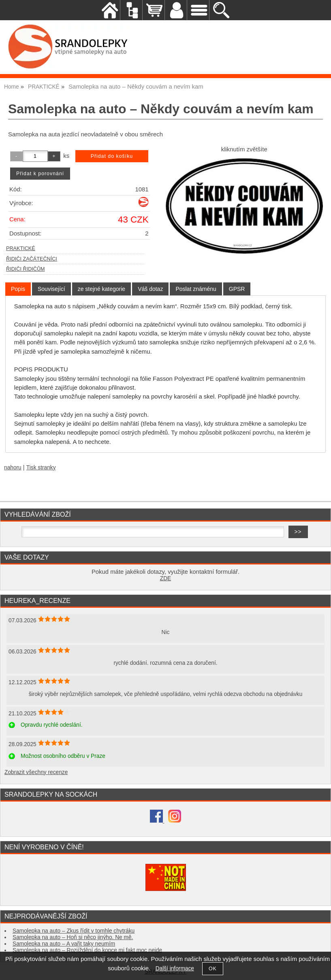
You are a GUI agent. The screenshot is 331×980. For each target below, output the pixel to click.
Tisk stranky (41, 468)
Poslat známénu (196, 289)
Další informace (175, 968)
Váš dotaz (150, 289)
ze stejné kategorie (102, 289)
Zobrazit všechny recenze (36, 772)
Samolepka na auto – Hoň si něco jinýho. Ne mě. (73, 937)
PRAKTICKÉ (21, 248)
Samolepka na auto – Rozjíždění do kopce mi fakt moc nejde (87, 950)
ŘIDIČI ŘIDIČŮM (26, 269)
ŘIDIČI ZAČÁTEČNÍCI (32, 259)
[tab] (18, 289)
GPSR (237, 289)
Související (51, 289)
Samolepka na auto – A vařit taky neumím (64, 944)
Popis (18, 289)
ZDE (165, 578)
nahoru (13, 468)
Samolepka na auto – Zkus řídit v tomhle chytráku (74, 931)
